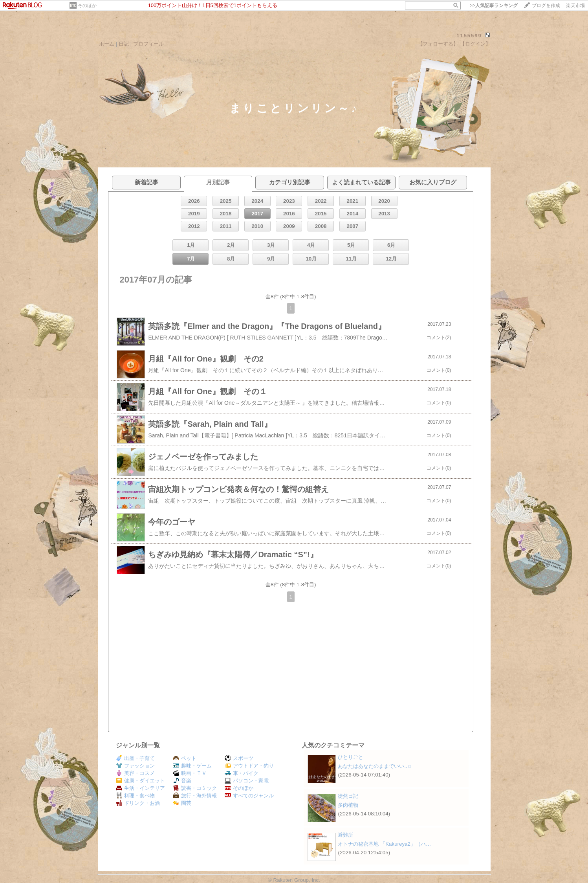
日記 (124, 44)
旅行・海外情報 (195, 796)
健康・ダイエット (140, 781)
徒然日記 (348, 796)
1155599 (469, 36)
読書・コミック (195, 788)
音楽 (182, 781)
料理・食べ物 (135, 796)
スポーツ (239, 758)
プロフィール (148, 44)
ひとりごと (351, 757)
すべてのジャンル (249, 796)
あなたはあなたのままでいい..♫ (374, 766)
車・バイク (242, 773)
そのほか (87, 6)
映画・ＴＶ (190, 773)
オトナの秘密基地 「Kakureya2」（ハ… (384, 844)
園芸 (182, 803)
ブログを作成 (546, 6)
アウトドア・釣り (249, 766)
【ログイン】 (475, 44)
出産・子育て (135, 758)
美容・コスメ (135, 773)
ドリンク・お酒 (138, 803)
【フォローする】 (438, 44)
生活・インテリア (140, 788)
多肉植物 (348, 805)
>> (494, 6)
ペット (185, 758)
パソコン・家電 (247, 781)
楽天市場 (575, 6)
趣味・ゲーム (192, 766)
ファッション (135, 766)
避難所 (345, 835)
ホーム (107, 44)
